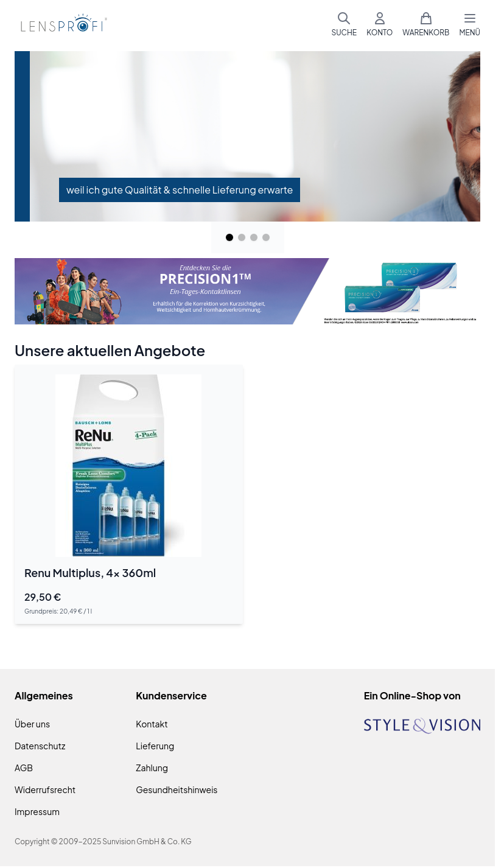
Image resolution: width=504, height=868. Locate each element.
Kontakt (152, 724)
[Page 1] (229, 237)
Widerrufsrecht (45, 789)
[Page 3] (254, 237)
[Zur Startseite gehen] (62, 25)
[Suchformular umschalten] (344, 24)
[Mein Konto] (380, 24)
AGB (24, 768)
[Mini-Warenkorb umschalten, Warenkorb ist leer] (426, 24)
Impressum (37, 811)
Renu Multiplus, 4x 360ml (90, 572)
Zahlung (152, 768)
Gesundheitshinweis (177, 789)
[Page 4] (266, 237)
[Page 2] (242, 237)
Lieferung (155, 746)
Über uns (32, 724)
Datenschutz (40, 746)
